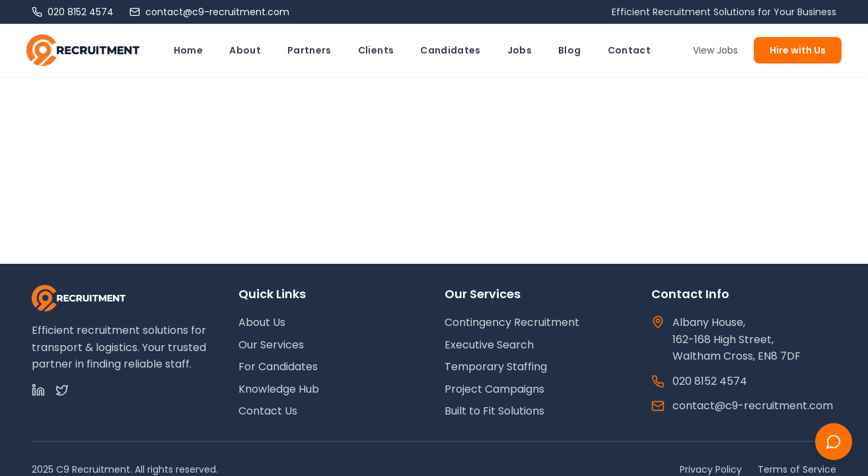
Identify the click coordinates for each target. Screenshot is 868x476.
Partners (309, 50)
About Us (262, 322)
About (245, 50)
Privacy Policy (711, 469)
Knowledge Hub (279, 389)
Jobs (520, 50)
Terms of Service (797, 469)
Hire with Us (798, 50)
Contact (629, 50)
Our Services (271, 345)
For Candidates (278, 367)
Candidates (451, 50)
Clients (376, 50)
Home (188, 50)
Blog (569, 50)
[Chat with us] (834, 442)
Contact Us (268, 411)
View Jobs (715, 50)
